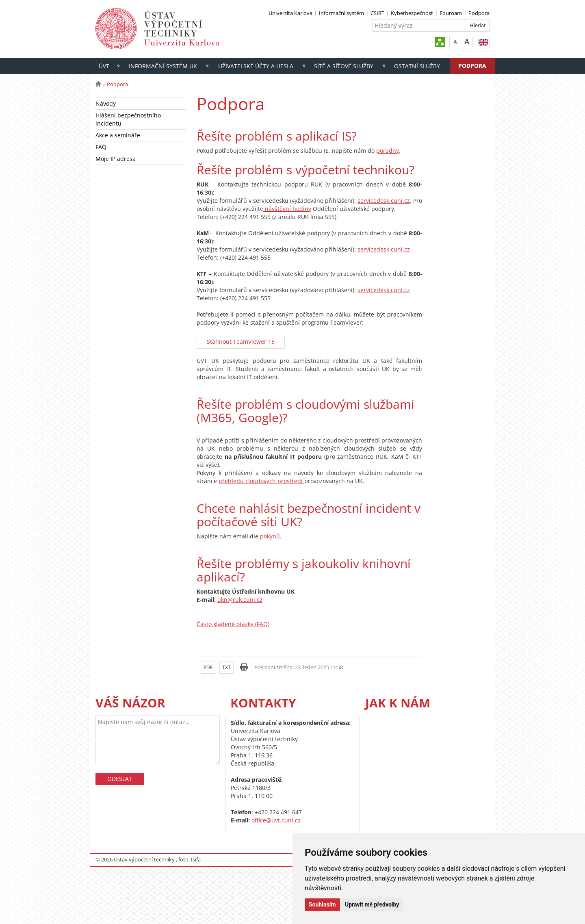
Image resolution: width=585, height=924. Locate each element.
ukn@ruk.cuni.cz (240, 600)
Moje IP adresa (116, 159)
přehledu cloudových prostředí (261, 481)
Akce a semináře (118, 135)
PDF (208, 667)
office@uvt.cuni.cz (276, 820)
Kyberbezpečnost (412, 13)
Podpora (479, 13)
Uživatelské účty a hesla (256, 66)
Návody (106, 103)
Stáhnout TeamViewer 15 (241, 342)
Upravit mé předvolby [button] (372, 904)
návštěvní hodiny (287, 209)
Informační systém (341, 13)
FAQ (101, 147)
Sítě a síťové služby (344, 66)
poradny (388, 151)
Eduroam (451, 13)
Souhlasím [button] (322, 904)
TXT (226, 667)
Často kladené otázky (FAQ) (233, 624)
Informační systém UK (163, 66)
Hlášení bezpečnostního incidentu (128, 119)
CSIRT (377, 13)
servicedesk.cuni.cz (384, 201)
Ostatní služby (417, 66)
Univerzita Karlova (290, 13)
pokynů (270, 536)
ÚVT (104, 66)
